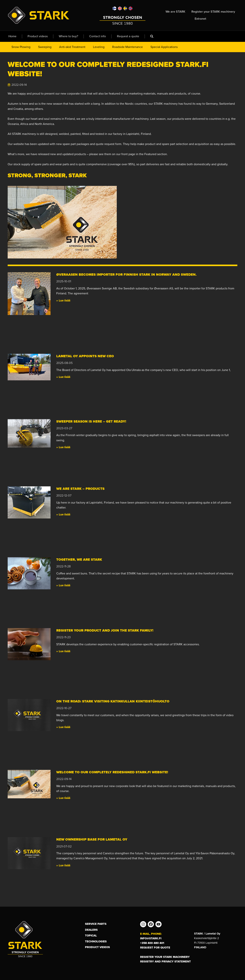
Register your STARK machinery (165, 957)
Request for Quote (155, 948)
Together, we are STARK (79, 560)
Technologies (96, 941)
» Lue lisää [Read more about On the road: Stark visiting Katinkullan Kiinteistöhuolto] (63, 727)
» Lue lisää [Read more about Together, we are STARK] (63, 585)
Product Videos (97, 947)
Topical (91, 935)
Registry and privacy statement (165, 961)
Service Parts (96, 924)
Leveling (99, 47)
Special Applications (164, 47)
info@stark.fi (151, 938)
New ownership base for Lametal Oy (92, 839)
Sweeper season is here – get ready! (91, 421)
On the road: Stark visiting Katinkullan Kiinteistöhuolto (113, 701)
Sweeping (45, 47)
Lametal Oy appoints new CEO (85, 356)
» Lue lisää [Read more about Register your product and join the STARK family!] (63, 651)
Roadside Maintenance (127, 47)
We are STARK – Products (80, 489)
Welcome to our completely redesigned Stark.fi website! (112, 772)
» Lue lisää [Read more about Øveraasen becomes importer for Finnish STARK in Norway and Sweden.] (63, 300)
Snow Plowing (21, 47)
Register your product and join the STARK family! (105, 630)
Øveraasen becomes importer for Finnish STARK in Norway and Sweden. (127, 275)
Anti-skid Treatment (72, 47)
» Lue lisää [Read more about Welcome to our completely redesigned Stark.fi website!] (63, 798)
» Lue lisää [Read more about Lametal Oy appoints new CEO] (63, 377)
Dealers (91, 930)
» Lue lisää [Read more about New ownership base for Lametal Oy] (63, 865)
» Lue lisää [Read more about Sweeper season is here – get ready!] (63, 447)
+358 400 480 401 (152, 943)
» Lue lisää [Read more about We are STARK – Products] (63, 514)
